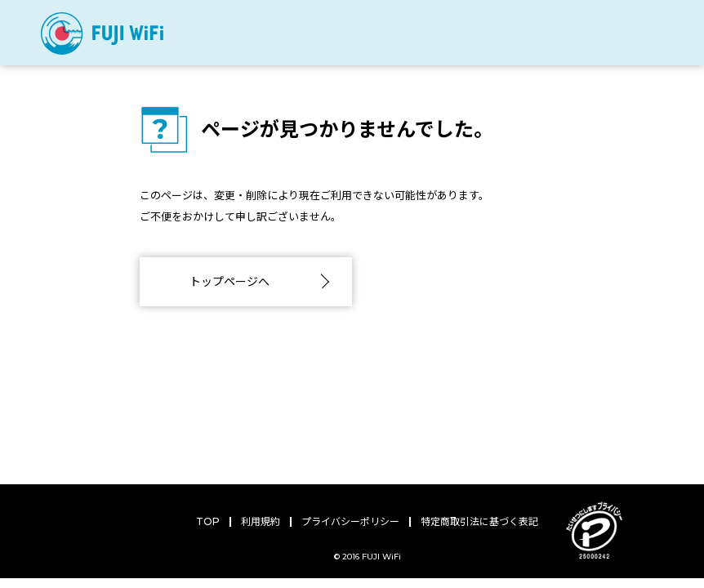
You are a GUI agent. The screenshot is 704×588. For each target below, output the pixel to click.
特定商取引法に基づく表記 (479, 521)
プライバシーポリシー (350, 521)
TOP (208, 521)
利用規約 (261, 521)
